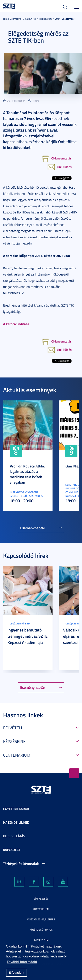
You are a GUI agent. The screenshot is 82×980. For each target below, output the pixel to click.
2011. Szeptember (65, 19)
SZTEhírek (31, 19)
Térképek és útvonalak (21, 864)
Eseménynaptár (33, 528)
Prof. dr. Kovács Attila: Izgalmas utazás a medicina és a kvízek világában (27, 474)
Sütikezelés (41, 899)
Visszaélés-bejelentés (41, 919)
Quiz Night (74, 466)
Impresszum (41, 940)
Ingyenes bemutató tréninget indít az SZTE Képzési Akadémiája (28, 636)
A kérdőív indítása (16, 324)
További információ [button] (22, 962)
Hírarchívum (45, 19)
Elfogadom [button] (16, 973)
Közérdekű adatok (41, 930)
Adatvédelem (41, 909)
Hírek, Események (13, 19)
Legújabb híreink (20, 624)
